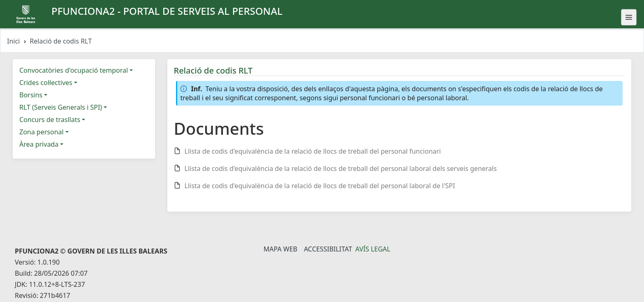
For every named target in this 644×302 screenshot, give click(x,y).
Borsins (31, 95)
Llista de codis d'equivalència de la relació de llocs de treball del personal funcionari (313, 151)
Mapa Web (280, 249)
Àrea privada (39, 144)
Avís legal (373, 249)
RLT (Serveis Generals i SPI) (61, 107)
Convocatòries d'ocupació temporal (74, 70)
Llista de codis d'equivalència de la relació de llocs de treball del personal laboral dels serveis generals (341, 168)
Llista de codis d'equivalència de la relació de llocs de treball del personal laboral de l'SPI (320, 186)
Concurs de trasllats (50, 120)
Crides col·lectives (46, 83)
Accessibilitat (328, 249)
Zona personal (42, 132)
